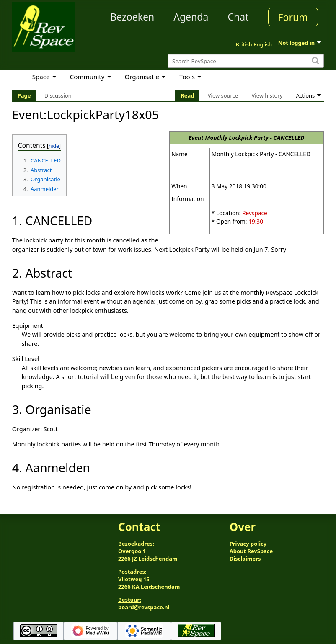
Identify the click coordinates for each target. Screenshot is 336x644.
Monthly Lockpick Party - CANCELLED (255, 138)
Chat (238, 17)
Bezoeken (132, 17)
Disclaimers (245, 559)
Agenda (191, 17)
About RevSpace (251, 551)
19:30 (256, 221)
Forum (293, 17)
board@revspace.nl (144, 607)
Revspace (255, 213)
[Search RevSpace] (246, 61)
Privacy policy (248, 544)
